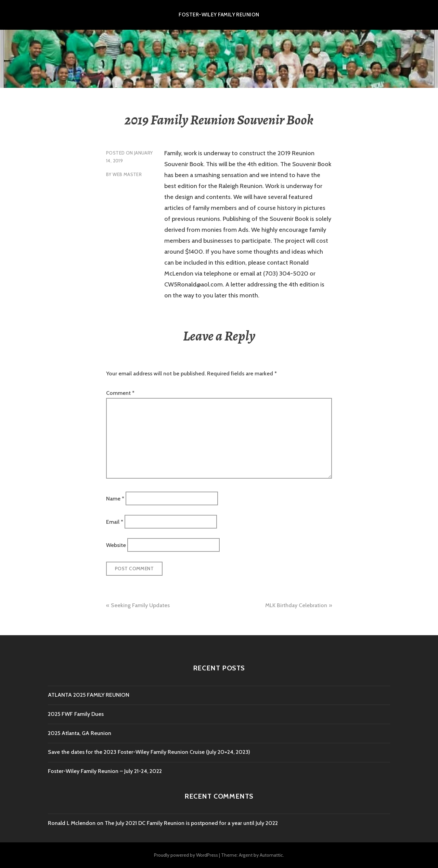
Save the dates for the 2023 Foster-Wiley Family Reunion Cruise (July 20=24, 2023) (149, 752)
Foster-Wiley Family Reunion (219, 15)
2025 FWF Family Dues (76, 714)
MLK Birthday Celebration (296, 605)
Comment (120, 393)
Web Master (127, 174)
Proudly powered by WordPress (186, 855)
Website (116, 545)
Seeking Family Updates (140, 605)
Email (115, 522)
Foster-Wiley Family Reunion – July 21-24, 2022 (105, 771)
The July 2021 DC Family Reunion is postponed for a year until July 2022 (191, 823)
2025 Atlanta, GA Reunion (80, 733)
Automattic (271, 855)
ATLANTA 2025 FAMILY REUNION (89, 695)
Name (115, 498)
